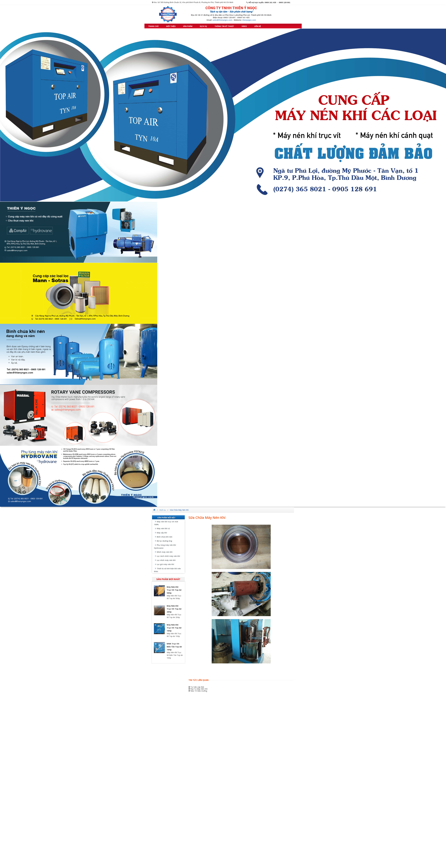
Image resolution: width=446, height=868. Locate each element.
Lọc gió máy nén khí (165, 564)
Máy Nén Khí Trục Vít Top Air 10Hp (174, 628)
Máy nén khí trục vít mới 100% (166, 523)
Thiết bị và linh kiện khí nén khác (167, 570)
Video (244, 26)
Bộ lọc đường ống (164, 541)
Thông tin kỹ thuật (224, 26)
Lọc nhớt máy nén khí (166, 560)
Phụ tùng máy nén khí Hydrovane (165, 546)
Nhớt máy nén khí (165, 552)
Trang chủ (153, 26)
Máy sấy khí (162, 533)
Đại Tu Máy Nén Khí (198, 689)
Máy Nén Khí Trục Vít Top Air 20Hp (174, 609)
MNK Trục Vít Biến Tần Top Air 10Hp (174, 647)
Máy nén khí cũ (163, 528)
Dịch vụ (203, 26)
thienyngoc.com (249, 20)
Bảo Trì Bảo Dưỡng (198, 691)
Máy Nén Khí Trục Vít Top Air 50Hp (174, 590)
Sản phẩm (188, 26)
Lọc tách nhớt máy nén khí (168, 556)
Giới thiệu (171, 26)
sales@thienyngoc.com (222, 20)
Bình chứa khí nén (165, 537)
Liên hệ (258, 26)
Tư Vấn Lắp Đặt (196, 687)
